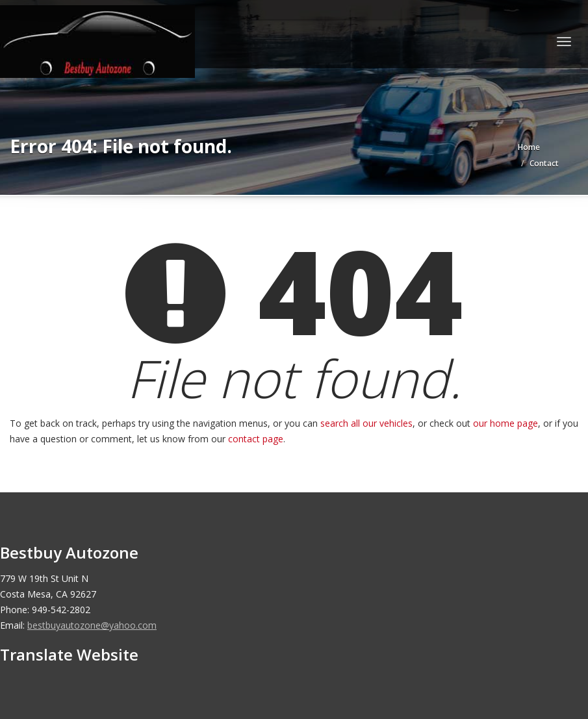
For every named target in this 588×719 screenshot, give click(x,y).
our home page (505, 423)
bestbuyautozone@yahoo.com (92, 625)
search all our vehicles (366, 423)
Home (529, 147)
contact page (256, 439)
